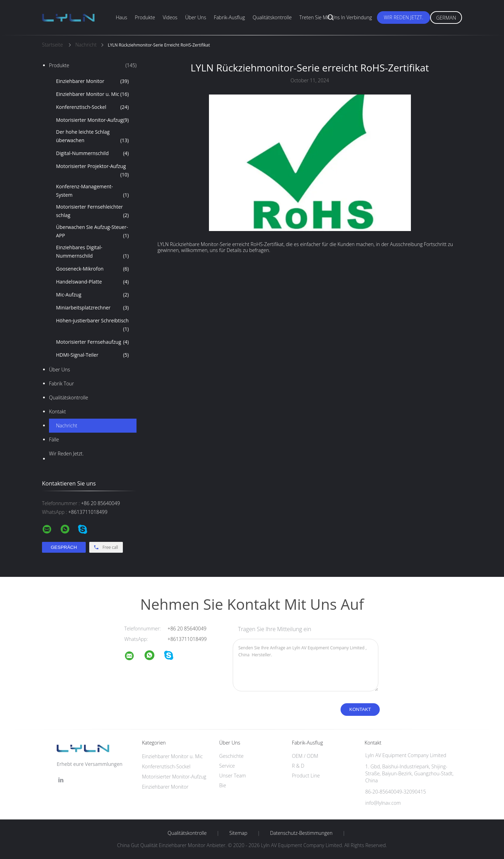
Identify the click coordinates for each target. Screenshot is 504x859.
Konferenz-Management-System (92, 191)
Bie (223, 785)
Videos (170, 17)
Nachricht (67, 425)
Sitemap (238, 833)
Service (227, 766)
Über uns (196, 17)
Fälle (54, 439)
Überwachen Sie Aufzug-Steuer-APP (92, 232)
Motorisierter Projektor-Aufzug (92, 171)
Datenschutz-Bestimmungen (301, 833)
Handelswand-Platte (92, 282)
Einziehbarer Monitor (92, 81)
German (446, 18)
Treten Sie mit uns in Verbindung (336, 17)
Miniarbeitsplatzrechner (92, 308)
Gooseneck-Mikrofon (92, 269)
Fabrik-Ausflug (229, 17)
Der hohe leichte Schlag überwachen (92, 137)
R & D (298, 766)
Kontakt (57, 411)
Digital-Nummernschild (92, 153)
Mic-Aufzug (92, 295)
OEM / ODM (305, 756)
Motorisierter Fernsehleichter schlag (92, 211)
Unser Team (232, 776)
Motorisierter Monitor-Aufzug (92, 120)
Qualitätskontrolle (272, 17)
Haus (121, 17)
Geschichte (231, 756)
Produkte (145, 17)
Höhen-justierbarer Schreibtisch (92, 325)
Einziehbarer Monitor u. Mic (92, 94)
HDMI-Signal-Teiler (92, 355)
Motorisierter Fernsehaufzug (92, 342)
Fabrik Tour (61, 383)
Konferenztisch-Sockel (92, 107)
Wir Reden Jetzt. (404, 17)
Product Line (306, 776)
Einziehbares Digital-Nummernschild (92, 252)
